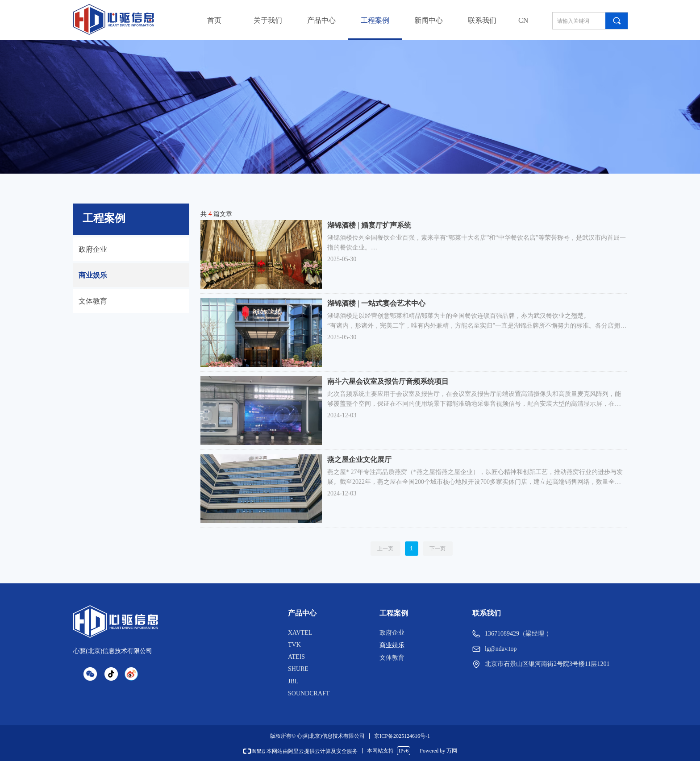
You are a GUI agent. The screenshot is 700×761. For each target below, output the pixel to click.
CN (523, 20)
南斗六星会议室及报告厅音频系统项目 (388, 381)
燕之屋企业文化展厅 (359, 460)
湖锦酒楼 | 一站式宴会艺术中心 (376, 303)
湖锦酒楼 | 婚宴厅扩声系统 (369, 225)
